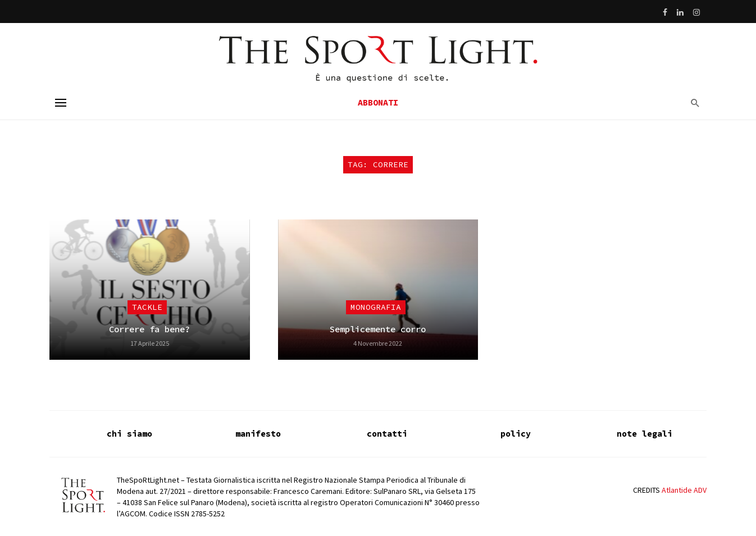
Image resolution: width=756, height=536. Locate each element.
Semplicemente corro (378, 329)
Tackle (147, 307)
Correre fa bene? (149, 329)
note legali (645, 434)
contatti (387, 434)
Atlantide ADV (684, 490)
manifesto (258, 434)
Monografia (376, 307)
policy (516, 434)
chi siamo (129, 434)
